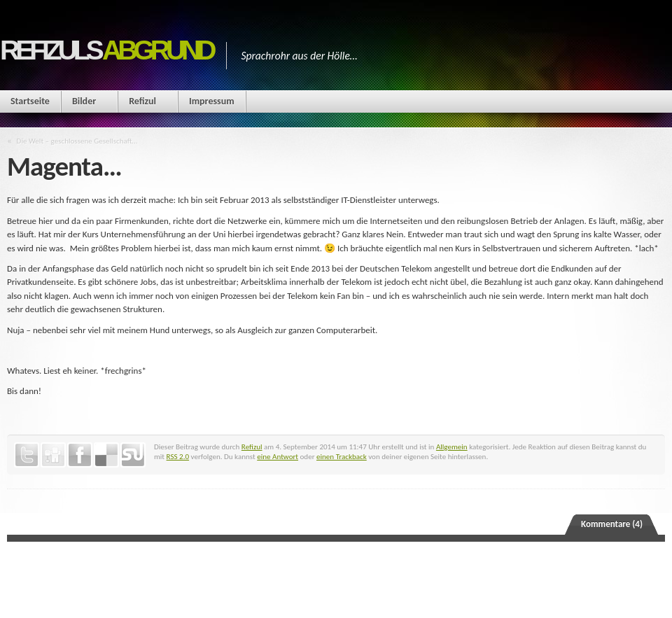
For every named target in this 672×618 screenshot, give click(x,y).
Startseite (30, 101)
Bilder (84, 101)
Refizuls (106, 50)
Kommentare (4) (612, 524)
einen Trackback (342, 456)
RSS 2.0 (178, 456)
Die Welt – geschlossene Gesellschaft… (77, 141)
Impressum (212, 101)
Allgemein (452, 447)
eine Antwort (278, 456)
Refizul (142, 101)
